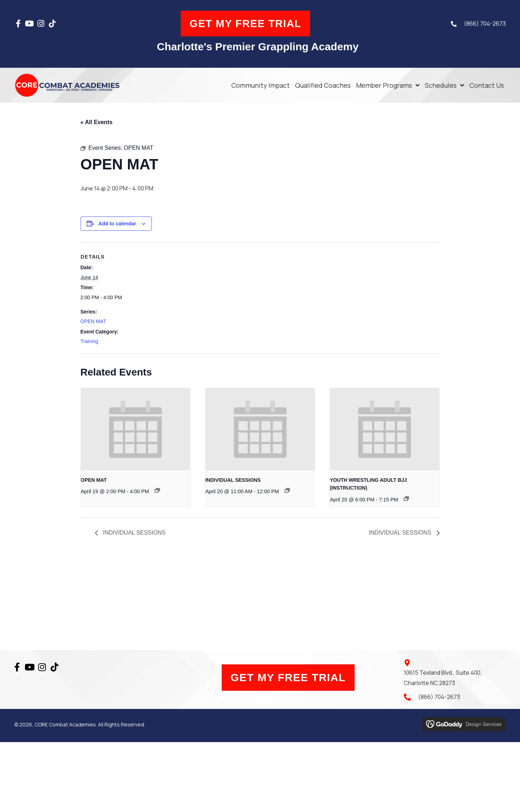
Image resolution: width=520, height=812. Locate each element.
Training (89, 341)
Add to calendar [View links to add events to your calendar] (117, 224)
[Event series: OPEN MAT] (157, 490)
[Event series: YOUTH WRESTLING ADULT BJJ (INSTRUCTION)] (406, 499)
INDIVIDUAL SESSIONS (233, 480)
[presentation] (136, 429)
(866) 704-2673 (485, 24)
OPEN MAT (93, 322)
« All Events (97, 122)
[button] (18, 24)
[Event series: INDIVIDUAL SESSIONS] (287, 490)
